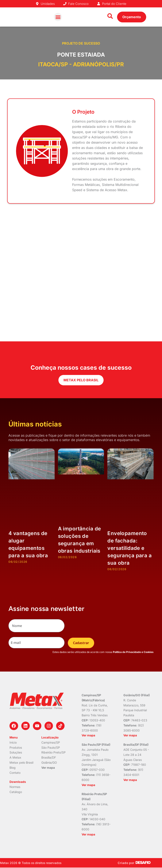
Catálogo (16, 792)
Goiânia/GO (49, 762)
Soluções (16, 752)
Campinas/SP (51, 742)
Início (13, 742)
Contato (15, 772)
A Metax (15, 757)
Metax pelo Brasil (21, 762)
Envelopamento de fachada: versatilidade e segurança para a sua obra (130, 548)
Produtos (16, 747)
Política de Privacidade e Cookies (133, 652)
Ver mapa (48, 768)
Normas (15, 787)
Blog (13, 768)
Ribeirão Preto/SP (53, 752)
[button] (58, 17)
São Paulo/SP (51, 747)
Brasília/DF (49, 757)
